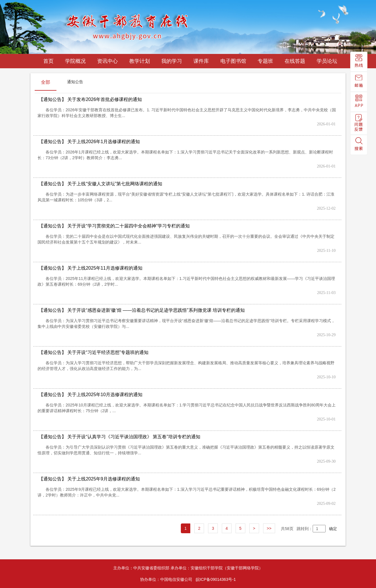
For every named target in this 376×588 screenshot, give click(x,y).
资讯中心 (107, 61)
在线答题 (295, 61)
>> (269, 528)
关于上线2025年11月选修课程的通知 (91, 268)
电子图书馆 (233, 61)
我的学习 (172, 61)
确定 (331, 529)
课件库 (201, 61)
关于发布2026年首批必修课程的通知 (90, 99)
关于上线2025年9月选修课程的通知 (89, 479)
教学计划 (140, 61)
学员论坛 (327, 61)
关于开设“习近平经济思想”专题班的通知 (94, 352)
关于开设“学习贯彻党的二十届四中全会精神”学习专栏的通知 (114, 226)
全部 (46, 82)
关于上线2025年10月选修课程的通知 (91, 395)
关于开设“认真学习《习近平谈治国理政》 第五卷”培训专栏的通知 (120, 437)
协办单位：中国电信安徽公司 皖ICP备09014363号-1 (188, 579)
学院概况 (75, 61)
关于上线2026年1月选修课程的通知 (89, 142)
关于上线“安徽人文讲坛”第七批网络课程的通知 (100, 184)
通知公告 (75, 82)
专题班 (265, 61)
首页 (48, 61)
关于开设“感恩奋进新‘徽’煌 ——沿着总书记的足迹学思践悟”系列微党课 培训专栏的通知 (142, 310)
